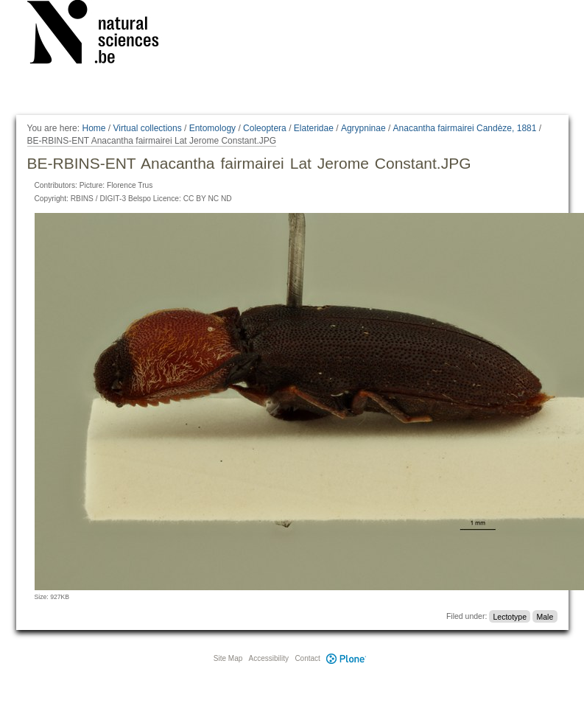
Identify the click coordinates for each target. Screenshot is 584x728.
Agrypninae (363, 128)
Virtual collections (148, 128)
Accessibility (269, 658)
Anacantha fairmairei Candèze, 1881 (465, 128)
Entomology (212, 128)
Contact (307, 658)
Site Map (228, 658)
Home (94, 128)
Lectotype (510, 616)
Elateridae (314, 128)
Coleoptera (265, 128)
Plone (347, 658)
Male (545, 616)
